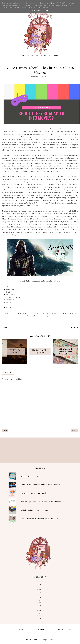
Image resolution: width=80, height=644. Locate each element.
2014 (41, 613)
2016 (41, 608)
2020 (41, 597)
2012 (41, 618)
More (74, 430)
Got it (46, 11)
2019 (41, 600)
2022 (41, 592)
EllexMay (36, 640)
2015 (41, 610)
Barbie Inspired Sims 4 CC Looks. (34, 493)
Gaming (5, 328)
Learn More (37, 11)
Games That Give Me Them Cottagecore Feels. (39, 519)
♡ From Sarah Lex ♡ (41, 630)
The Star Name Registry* (31, 476)
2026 (41, 582)
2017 (41, 605)
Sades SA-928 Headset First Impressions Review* (41, 485)
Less (5, 430)
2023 (41, 590)
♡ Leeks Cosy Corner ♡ (20, 630)
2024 (41, 587)
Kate (52, 640)
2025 (41, 584)
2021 (41, 595)
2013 (41, 616)
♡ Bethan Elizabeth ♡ (62, 630)
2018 (41, 603)
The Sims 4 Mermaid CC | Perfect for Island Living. (41, 502)
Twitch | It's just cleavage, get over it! (35, 510)
